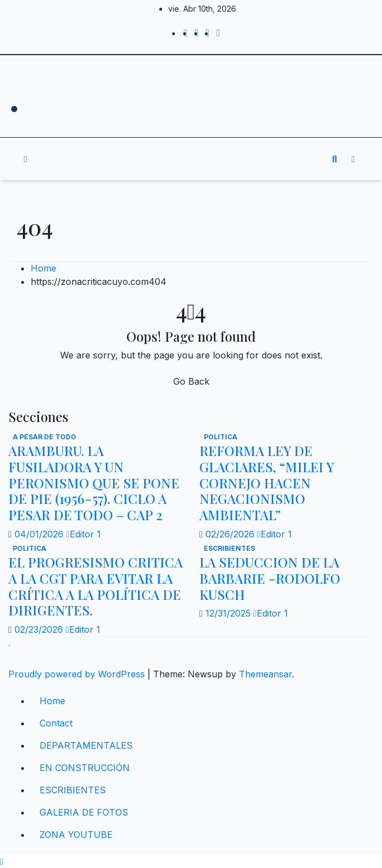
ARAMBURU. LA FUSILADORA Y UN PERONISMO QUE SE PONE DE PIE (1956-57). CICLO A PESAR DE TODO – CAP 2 (94, 483)
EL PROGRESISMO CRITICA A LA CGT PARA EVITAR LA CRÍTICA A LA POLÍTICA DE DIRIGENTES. (95, 586)
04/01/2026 (40, 534)
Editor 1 (84, 534)
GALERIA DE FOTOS (84, 812)
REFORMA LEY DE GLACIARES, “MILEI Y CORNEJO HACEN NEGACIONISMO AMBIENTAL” (266, 483)
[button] (334, 159)
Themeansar (265, 674)
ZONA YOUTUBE (76, 835)
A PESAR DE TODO (45, 437)
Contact (56, 723)
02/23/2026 (40, 629)
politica (221, 437)
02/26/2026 (231, 534)
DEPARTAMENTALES (86, 745)
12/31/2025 (229, 613)
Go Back (191, 381)
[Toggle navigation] (183, 159)
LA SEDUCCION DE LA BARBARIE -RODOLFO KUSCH (270, 578)
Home (43, 268)
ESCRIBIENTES (229, 548)
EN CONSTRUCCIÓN (85, 768)
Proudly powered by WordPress (78, 674)
